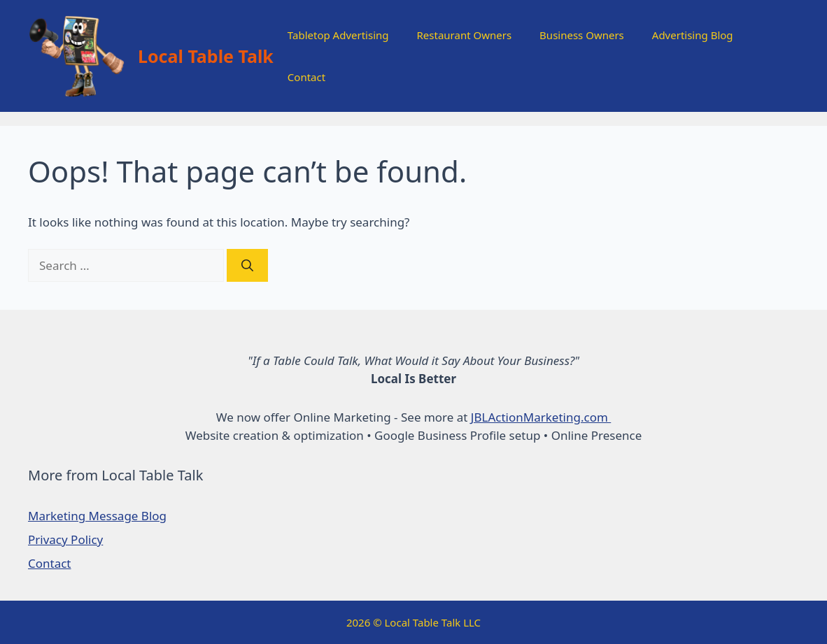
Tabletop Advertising (338, 35)
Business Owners (582, 35)
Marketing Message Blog (97, 516)
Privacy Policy (65, 539)
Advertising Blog (693, 35)
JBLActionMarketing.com (541, 417)
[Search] (247, 266)
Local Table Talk (206, 56)
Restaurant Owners (465, 35)
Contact (306, 77)
